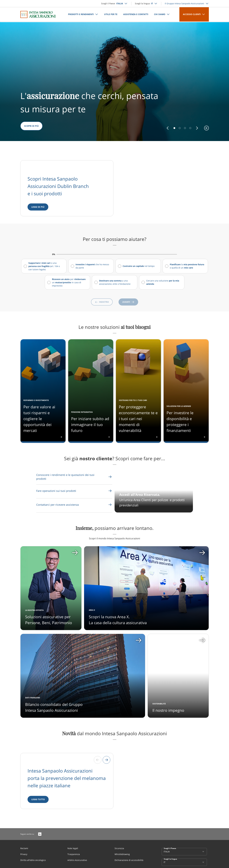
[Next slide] (106, 762)
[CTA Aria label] (154, 493)
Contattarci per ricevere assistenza (58, 505)
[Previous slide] (98, 762)
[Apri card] (146, 590)
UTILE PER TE (111, 14)
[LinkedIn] (40, 836)
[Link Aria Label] (68, 477)
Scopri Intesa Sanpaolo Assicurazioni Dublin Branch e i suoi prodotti (59, 186)
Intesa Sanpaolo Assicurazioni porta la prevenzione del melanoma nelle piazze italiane (67, 780)
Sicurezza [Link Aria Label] (119, 850)
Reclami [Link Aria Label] (24, 850)
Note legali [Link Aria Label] (73, 850)
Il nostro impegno (168, 712)
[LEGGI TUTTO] (38, 801)
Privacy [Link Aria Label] (24, 856)
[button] (168, 128)
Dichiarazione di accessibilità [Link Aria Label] (129, 862)
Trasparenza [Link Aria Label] (74, 856)
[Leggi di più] (38, 207)
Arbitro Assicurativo (77, 862)
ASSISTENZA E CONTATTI (136, 14)
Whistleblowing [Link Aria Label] (122, 856)
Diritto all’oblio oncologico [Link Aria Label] (33, 862)
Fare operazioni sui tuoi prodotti (56, 491)
